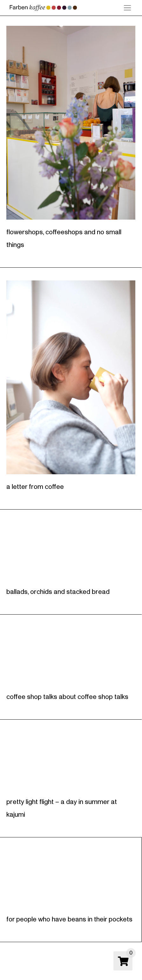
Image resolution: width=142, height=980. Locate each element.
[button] (127, 8)
